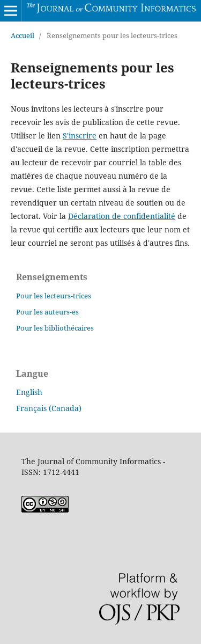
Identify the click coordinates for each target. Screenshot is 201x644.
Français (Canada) (49, 408)
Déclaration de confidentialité (122, 216)
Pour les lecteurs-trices (54, 296)
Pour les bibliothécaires (55, 328)
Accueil (23, 35)
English (29, 392)
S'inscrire (80, 136)
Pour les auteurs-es (47, 312)
